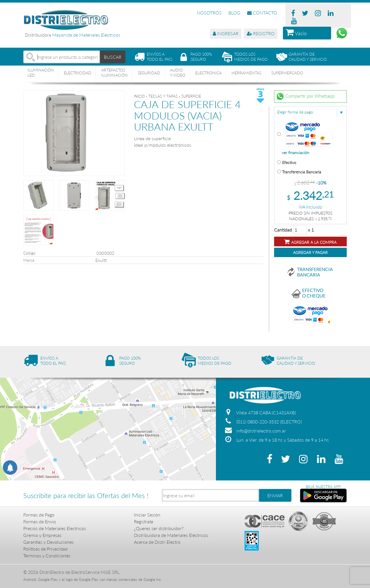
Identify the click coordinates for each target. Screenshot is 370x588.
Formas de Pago (39, 515)
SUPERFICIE (191, 96)
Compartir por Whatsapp (305, 96)
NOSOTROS (209, 13)
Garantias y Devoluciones (49, 542)
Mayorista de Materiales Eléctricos (86, 35)
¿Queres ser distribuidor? (159, 528)
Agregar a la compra (310, 242)
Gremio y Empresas (42, 535)
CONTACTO (262, 13)
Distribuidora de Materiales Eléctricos (171, 535)
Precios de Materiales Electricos (55, 528)
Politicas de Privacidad (45, 549)
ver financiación (296, 153)
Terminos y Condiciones (47, 556)
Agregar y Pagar (310, 252)
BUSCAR (113, 57)
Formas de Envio (40, 521)
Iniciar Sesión (147, 515)
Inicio (139, 96)
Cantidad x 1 (294, 230)
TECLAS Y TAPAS (163, 96)
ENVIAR (275, 495)
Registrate (144, 521)
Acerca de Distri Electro (157, 542)
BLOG (234, 13)
